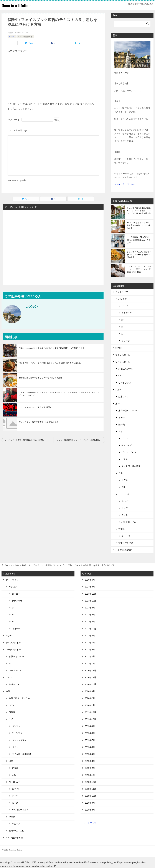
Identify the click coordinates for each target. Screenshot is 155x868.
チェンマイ (127, 445)
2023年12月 (90, 594)
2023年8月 (90, 608)
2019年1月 (90, 775)
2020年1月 (90, 705)
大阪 (124, 487)
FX (120, 376)
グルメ (12, 37)
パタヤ (125, 459)
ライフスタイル (123, 355)
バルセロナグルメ (130, 522)
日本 (120, 473)
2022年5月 (90, 649)
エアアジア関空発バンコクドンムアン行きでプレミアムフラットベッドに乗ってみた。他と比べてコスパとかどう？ (59, 394)
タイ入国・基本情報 (131, 466)
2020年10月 (90, 684)
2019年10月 (90, 719)
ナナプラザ (127, 313)
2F (123, 320)
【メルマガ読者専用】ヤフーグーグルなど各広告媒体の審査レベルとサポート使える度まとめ (80, 440)
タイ (120, 431)
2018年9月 (90, 803)
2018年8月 (90, 810)
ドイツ (125, 508)
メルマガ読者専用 (25, 37)
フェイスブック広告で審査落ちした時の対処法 (39, 422)
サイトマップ (90, 823)
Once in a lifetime (18, 5)
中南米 (122, 529)
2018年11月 (90, 789)
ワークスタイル (123, 362)
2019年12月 (90, 712)
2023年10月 (90, 601)
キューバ (126, 536)
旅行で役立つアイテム (129, 410)
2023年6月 (90, 615)
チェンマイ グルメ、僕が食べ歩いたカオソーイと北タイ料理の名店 (139, 255)
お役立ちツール (126, 369)
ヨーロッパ (124, 494)
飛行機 (122, 424)
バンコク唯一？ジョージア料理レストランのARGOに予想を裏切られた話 (50, 363)
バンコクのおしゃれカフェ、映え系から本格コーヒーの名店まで (139, 225)
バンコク (123, 299)
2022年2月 (90, 656)
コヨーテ (126, 341)
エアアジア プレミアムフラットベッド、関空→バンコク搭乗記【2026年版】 (139, 269)
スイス (125, 515)
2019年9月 (90, 726)
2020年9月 (90, 691)
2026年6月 (90, 580)
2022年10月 (90, 629)
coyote (118, 348)
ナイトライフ (122, 292)
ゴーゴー (126, 306)
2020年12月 (90, 670)
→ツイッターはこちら (125, 184)
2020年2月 (90, 698)
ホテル (122, 418)
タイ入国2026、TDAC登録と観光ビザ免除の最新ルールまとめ (139, 240)
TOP (16, 565)
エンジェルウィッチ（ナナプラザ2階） (35, 407)
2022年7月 (90, 643)
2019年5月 (90, 747)
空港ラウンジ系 (126, 543)
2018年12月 (90, 782)
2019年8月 (90, 733)
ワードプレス (125, 383)
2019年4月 (90, 754)
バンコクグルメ (129, 452)
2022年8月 (90, 636)
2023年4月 (90, 622)
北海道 (125, 480)
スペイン (126, 501)
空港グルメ (124, 397)
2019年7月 (90, 740)
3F (123, 327)
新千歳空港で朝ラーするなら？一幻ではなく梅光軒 (40, 378)
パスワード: (30, 120)
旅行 (117, 404)
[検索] (132, 24)
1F (123, 334)
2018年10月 (90, 796)
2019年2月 (90, 768)
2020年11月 (90, 677)
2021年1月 (90, 664)
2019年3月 (90, 761)
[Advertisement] (53, 74)
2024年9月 (90, 587)
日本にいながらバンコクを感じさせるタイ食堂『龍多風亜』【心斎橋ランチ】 (52, 348)
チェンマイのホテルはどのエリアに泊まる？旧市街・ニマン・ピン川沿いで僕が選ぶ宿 (139, 211)
